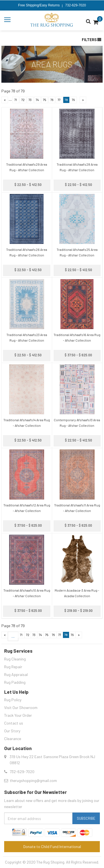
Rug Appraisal (16, 674)
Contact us (14, 723)
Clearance (13, 739)
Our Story (12, 731)
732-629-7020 (76, 5)
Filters (92, 40)
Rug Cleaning (15, 659)
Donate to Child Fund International (52, 846)
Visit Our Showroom (21, 707)
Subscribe (86, 818)
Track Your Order (18, 715)
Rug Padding (15, 682)
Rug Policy (13, 700)
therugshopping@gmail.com (33, 780)
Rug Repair (13, 667)
